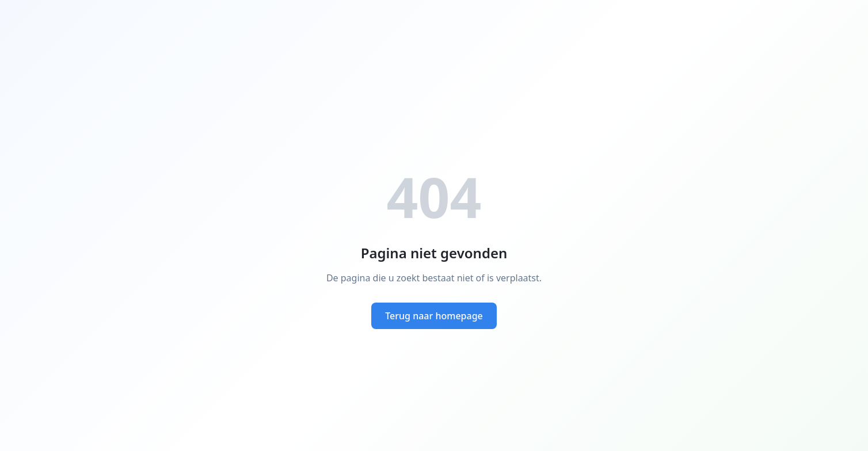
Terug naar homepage (434, 316)
